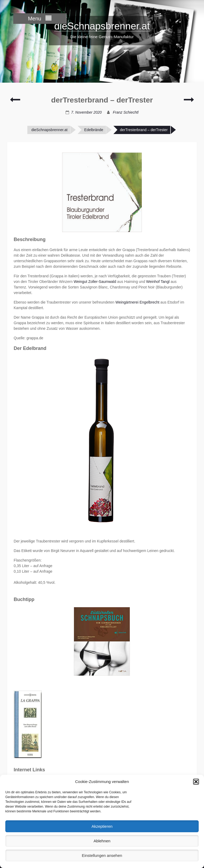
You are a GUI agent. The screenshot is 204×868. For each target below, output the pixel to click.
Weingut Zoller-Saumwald (95, 282)
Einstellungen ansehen (102, 855)
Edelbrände (94, 130)
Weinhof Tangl (158, 282)
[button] (196, 782)
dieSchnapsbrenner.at (102, 26)
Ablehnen (102, 841)
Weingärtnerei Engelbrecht (137, 302)
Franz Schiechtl (126, 112)
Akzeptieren (102, 826)
